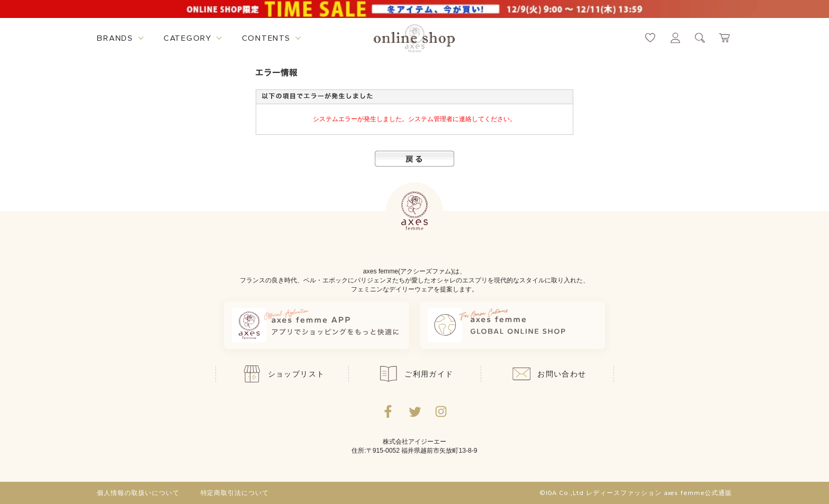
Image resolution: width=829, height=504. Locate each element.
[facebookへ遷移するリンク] (388, 411)
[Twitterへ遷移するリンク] (414, 411)
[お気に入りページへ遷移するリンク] (650, 38)
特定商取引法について (235, 493)
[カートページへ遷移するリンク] (725, 38)
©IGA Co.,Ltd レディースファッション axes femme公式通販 (636, 493)
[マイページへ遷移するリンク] (675, 38)
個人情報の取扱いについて (138, 493)
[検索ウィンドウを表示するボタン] (700, 38)
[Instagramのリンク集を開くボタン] (441, 411)
